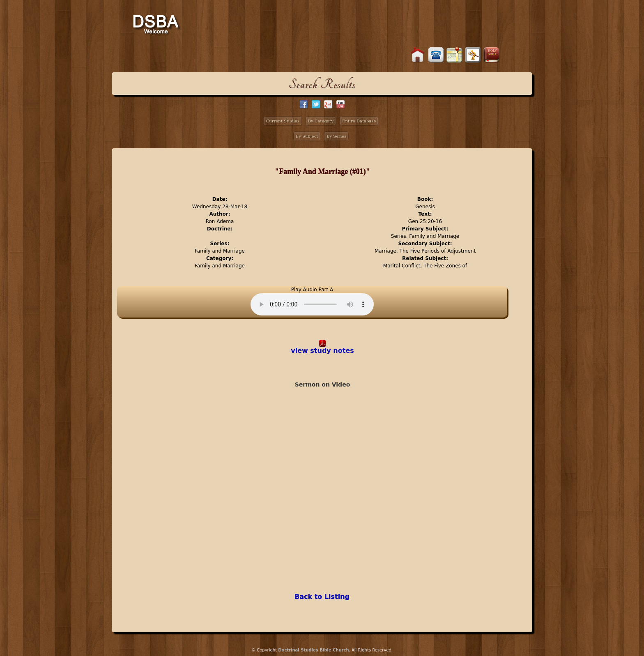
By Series (336, 136)
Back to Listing (322, 597)
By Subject (307, 136)
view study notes (322, 351)
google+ (328, 104)
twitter (316, 104)
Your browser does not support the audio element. (312, 304)
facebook (304, 104)
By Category (321, 121)
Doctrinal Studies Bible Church (313, 650)
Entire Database (359, 121)
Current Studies (283, 121)
